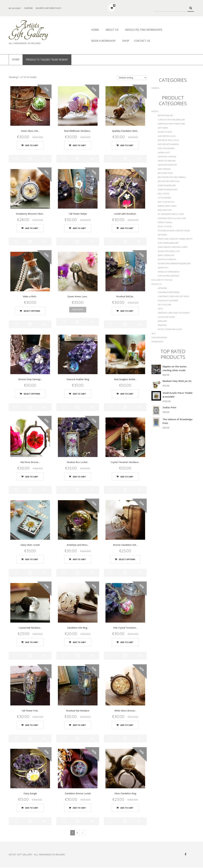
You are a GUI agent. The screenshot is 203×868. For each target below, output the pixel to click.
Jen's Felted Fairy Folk (169, 181)
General (156, 88)
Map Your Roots (166, 202)
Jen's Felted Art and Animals (172, 177)
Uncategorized (159, 338)
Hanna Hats (164, 153)
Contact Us (142, 41)
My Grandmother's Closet (171, 214)
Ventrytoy (163, 268)
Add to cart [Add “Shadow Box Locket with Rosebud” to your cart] (79, 477)
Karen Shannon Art (168, 190)
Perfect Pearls (165, 222)
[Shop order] (132, 78)
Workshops (157, 342)
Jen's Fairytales (165, 173)
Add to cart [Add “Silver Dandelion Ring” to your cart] (127, 808)
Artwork (162, 288)
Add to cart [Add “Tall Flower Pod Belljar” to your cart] (32, 725)
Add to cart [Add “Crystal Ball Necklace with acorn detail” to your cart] (32, 642)
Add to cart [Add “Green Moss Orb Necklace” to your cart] (32, 145)
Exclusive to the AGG (162, 280)
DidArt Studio (165, 132)
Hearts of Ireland (167, 161)
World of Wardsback (169, 272)
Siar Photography (167, 259)
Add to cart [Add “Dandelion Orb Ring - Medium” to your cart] (79, 642)
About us (112, 30)
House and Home (166, 317)
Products (156, 284)
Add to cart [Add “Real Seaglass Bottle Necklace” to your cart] (127, 394)
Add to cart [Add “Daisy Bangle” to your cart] (32, 808)
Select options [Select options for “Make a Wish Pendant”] (32, 311)
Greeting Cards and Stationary (174, 313)
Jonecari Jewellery (167, 185)
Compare (28, 8)
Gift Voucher (164, 305)
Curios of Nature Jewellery (171, 120)
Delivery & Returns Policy (48, 8)
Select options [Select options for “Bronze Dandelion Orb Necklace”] (127, 560)
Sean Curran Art (166, 255)
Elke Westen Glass (167, 136)
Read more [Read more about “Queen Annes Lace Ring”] (78, 310)
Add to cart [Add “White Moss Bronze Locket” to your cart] (127, 725)
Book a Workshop (103, 41)
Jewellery (162, 321)
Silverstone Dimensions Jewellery (174, 264)
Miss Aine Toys (165, 210)
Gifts (160, 309)
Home (95, 30)
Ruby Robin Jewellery (168, 243)
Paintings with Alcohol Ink (172, 218)
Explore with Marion (168, 144)
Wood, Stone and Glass (170, 329)
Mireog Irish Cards (167, 206)
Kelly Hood (164, 194)
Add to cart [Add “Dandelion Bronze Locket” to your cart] (79, 808)
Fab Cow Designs (166, 148)
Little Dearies (164, 198)
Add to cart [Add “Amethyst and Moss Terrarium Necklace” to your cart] (79, 560)
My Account (15, 8)
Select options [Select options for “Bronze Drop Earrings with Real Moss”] (32, 394)
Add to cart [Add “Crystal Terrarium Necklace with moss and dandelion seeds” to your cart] (127, 477)
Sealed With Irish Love (169, 251)
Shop (126, 41)
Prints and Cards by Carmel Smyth (175, 239)
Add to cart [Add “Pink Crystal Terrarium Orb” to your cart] (127, 642)
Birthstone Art (165, 116)
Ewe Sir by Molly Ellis (168, 140)
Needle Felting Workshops (144, 30)
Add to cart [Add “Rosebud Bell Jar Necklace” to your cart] (127, 311)
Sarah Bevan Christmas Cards (173, 247)
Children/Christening (169, 292)
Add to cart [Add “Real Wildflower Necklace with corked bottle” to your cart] (79, 145)
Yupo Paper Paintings (169, 276)
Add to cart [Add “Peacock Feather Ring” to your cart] (79, 394)
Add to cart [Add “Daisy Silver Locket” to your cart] (32, 560)
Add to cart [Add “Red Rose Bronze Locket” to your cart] (32, 477)
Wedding (162, 325)
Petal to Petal (165, 227)
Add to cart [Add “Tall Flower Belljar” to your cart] (79, 228)
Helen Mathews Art (167, 165)
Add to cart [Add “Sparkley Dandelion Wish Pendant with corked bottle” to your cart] (127, 145)
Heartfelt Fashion (167, 157)
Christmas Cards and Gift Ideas (173, 296)
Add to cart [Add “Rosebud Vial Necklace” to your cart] (79, 725)
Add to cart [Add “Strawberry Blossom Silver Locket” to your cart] (32, 228)
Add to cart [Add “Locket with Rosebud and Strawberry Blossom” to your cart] (127, 228)
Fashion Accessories (168, 301)
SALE (154, 333)
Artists (155, 111)
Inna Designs (164, 169)
